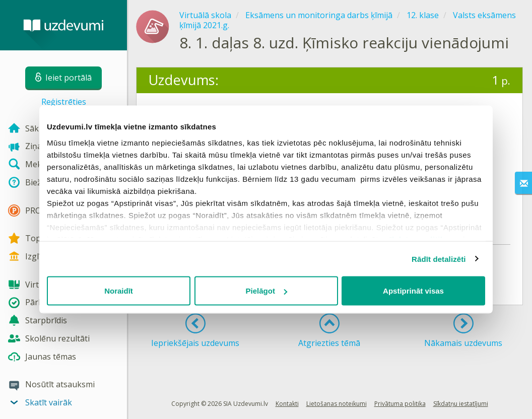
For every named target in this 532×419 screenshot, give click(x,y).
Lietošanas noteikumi (337, 404)
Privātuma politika (400, 404)
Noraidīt (119, 291)
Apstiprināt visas (413, 291)
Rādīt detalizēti (439, 259)
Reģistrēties (64, 102)
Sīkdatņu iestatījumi (461, 404)
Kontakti (287, 404)
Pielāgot (267, 291)
